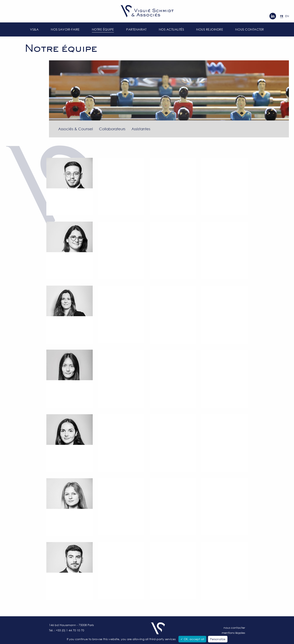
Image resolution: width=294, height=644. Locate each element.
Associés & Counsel (76, 129)
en (287, 16)
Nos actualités (171, 29)
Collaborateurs (112, 129)
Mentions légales (233, 633)
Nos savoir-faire (65, 29)
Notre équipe (103, 29)
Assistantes (141, 129)
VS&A (34, 29)
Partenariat (136, 29)
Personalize (218, 639)
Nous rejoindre (210, 29)
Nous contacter (249, 29)
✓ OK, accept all (192, 639)
